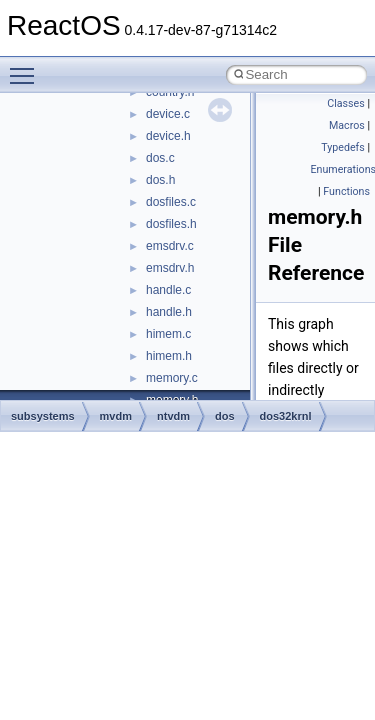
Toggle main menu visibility (27, 67)
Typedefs (343, 147)
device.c (168, 114)
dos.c (160, 158)
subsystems (43, 416)
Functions (346, 191)
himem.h (169, 356)
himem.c (168, 334)
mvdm (116, 416)
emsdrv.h (170, 268)
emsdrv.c (170, 246)
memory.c (172, 378)
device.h (168, 136)
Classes (345, 103)
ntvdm (173, 416)
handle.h (169, 312)
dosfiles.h (171, 224)
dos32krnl (286, 416)
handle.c (168, 290)
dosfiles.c (171, 202)
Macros (347, 125)
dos (225, 416)
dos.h (160, 180)
